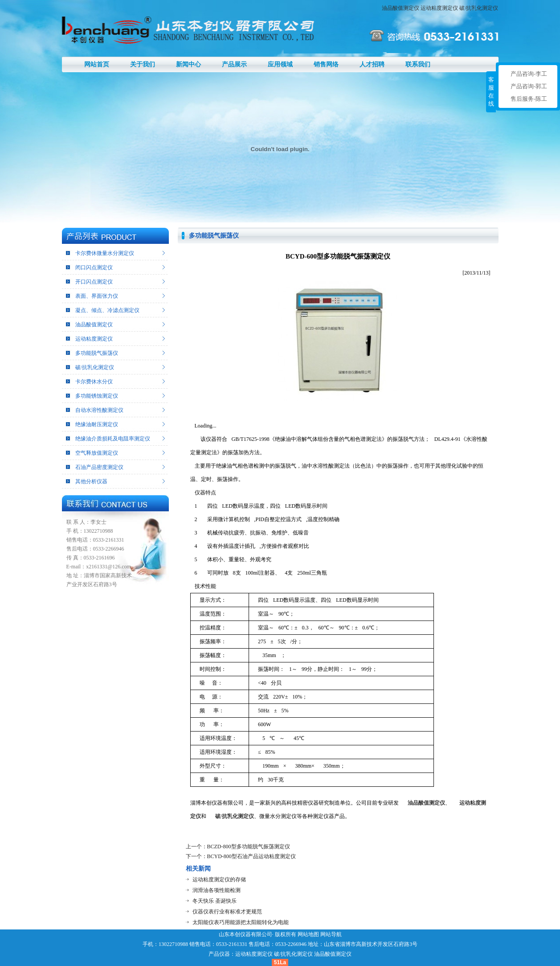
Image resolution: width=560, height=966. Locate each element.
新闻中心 (188, 64)
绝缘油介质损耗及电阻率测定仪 (113, 439)
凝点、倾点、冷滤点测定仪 (107, 310)
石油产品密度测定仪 (99, 467)
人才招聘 (372, 64)
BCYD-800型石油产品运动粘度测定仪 (251, 856)
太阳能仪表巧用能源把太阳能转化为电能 (241, 922)
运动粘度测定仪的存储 (219, 880)
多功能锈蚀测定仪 (97, 396)
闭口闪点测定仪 (94, 267)
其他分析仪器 (91, 481)
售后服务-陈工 (529, 99)
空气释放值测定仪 (97, 453)
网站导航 (331, 934)
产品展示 (234, 64)
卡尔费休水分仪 (94, 382)
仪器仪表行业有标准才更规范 (227, 912)
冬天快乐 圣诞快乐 (215, 901)
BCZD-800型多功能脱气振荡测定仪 (249, 847)
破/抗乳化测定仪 (479, 8)
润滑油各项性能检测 (217, 890)
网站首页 (97, 64)
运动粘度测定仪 (439, 8)
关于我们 (143, 64)
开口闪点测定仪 (94, 282)
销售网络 (326, 64)
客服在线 (491, 92)
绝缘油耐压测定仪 (97, 424)
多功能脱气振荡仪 (97, 353)
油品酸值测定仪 (401, 8)
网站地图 (308, 934)
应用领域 (280, 64)
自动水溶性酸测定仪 (99, 410)
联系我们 (418, 64)
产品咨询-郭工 (529, 86)
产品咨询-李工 (529, 74)
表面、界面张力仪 (97, 296)
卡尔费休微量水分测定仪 (105, 253)
